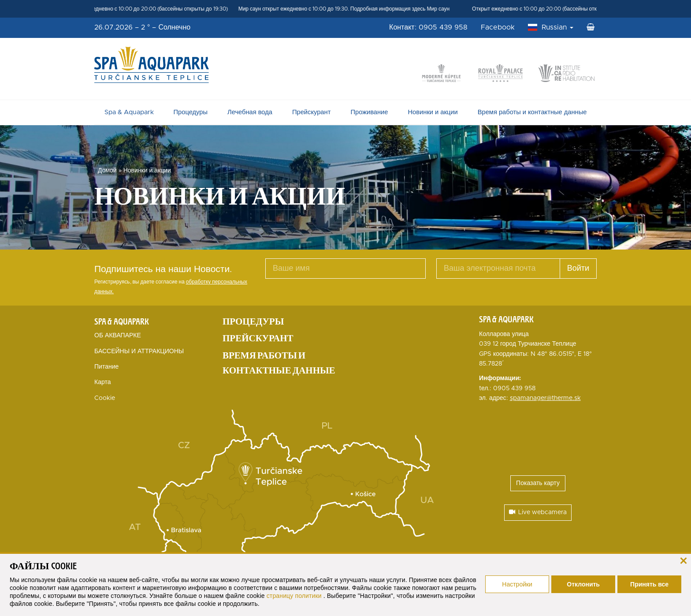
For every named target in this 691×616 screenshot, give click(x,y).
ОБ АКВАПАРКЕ (118, 336)
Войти (578, 269)
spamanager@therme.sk (545, 398)
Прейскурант (311, 112)
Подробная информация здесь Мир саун (403, 9)
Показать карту (538, 483)
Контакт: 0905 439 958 (428, 27)
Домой (107, 171)
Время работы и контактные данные (532, 112)
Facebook (498, 27)
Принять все (649, 584)
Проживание (369, 112)
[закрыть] (683, 560)
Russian (557, 27)
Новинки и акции (433, 112)
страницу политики (295, 596)
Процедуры (191, 112)
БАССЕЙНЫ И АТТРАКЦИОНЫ (139, 351)
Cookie (105, 398)
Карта (102, 382)
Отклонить (583, 584)
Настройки (517, 584)
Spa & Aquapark (129, 112)
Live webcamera (538, 512)
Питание (106, 367)
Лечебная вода (250, 112)
